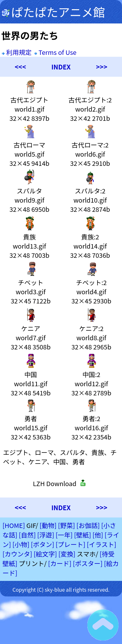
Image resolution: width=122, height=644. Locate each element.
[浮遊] (46, 535)
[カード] (60, 563)
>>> (102, 67)
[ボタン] (43, 544)
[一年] (64, 535)
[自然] (27, 535)
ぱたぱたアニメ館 (53, 12)
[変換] (67, 554)
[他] (98, 535)
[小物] (21, 544)
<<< (20, 67)
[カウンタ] (17, 554)
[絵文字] (45, 554)
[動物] (48, 525)
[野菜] (67, 525)
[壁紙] (83, 535)
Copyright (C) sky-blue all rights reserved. (61, 589)
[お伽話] (88, 525)
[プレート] (71, 544)
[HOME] (14, 525)
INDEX (61, 67)
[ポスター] (88, 563)
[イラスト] (102, 544)
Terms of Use (56, 52)
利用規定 (17, 52)
